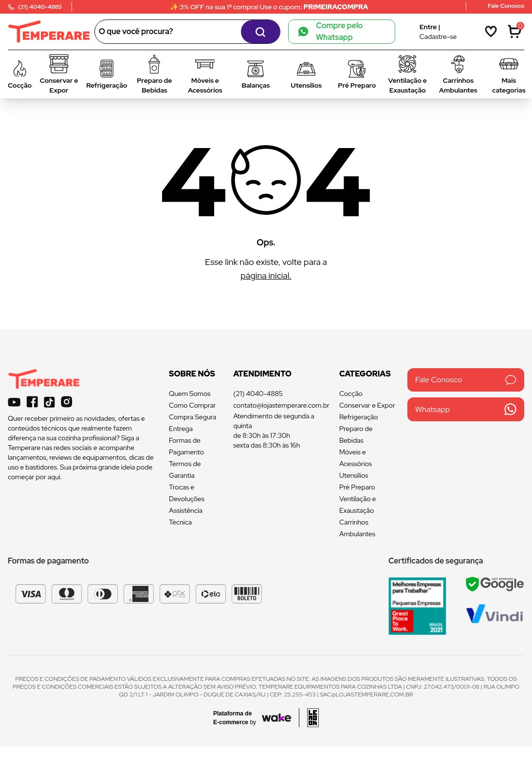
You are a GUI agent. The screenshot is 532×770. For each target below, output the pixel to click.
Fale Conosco (466, 380)
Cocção (351, 394)
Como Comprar (193, 405)
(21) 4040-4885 (258, 394)
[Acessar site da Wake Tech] (238, 718)
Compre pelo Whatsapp (330, 31)
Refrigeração (359, 417)
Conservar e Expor (367, 405)
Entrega (181, 429)
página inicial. (266, 275)
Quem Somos (190, 394)
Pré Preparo (357, 487)
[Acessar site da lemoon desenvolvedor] (309, 718)
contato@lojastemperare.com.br (281, 405)
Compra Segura (193, 417)
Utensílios (354, 475)
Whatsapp (466, 409)
